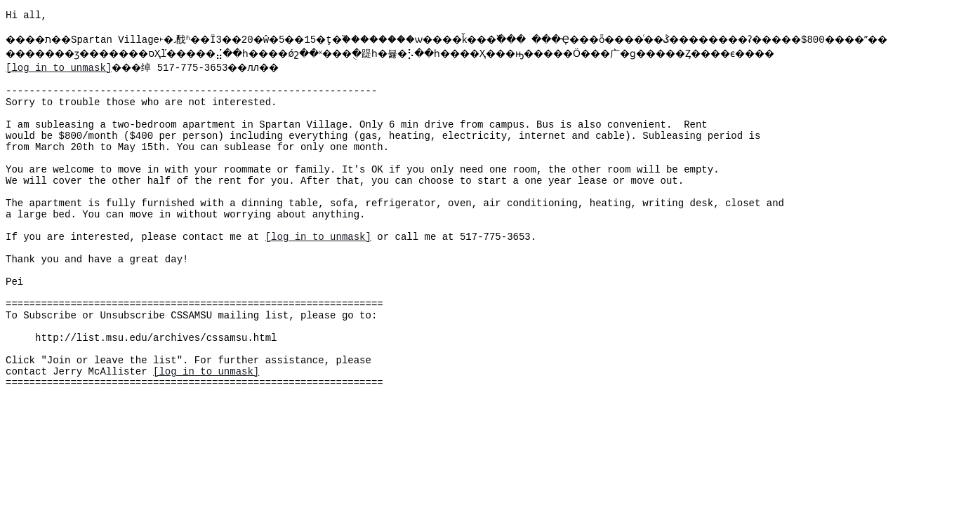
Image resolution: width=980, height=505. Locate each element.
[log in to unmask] (59, 85)
